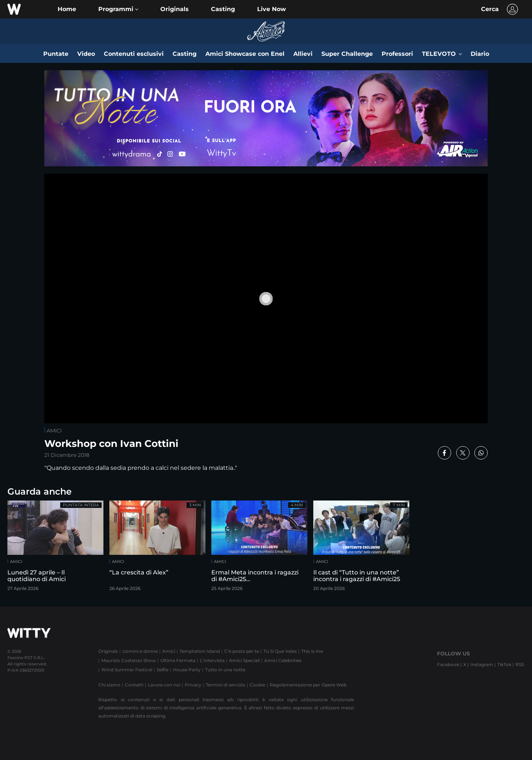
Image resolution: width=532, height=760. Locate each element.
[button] (118, 9)
